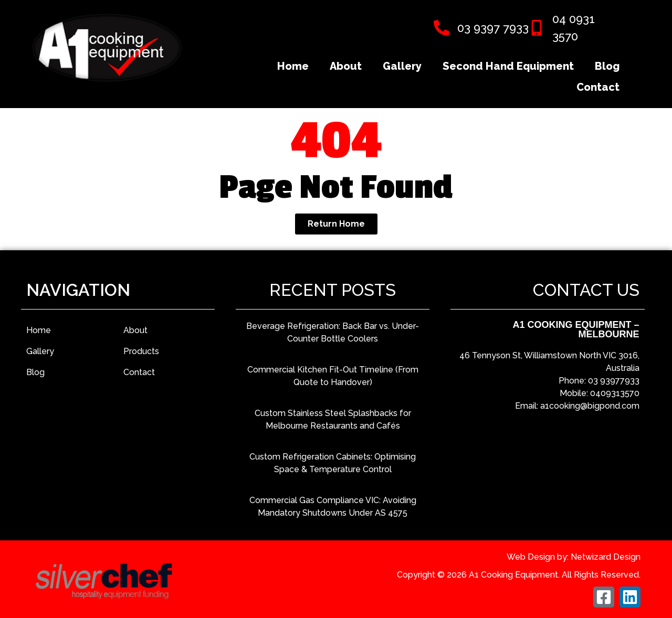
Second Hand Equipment (508, 66)
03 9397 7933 (493, 28)
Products (141, 351)
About (346, 66)
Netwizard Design (606, 557)
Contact (598, 87)
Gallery (402, 66)
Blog (607, 66)
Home (293, 66)
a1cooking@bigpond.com (590, 406)
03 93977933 (614, 381)
